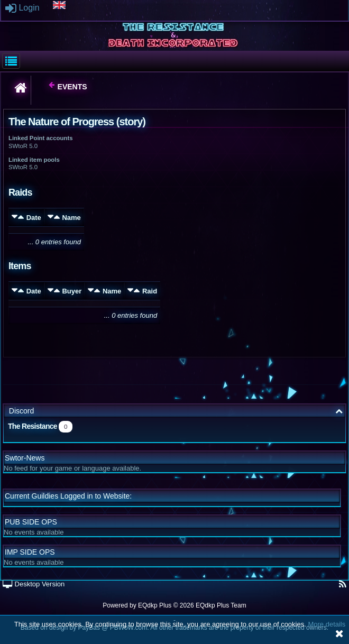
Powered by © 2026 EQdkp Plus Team (174, 605)
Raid (150, 291)
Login (22, 8)
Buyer (72, 291)
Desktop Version (34, 584)
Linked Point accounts (41, 138)
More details (327, 624)
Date (34, 218)
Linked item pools (34, 160)
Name (71, 218)
